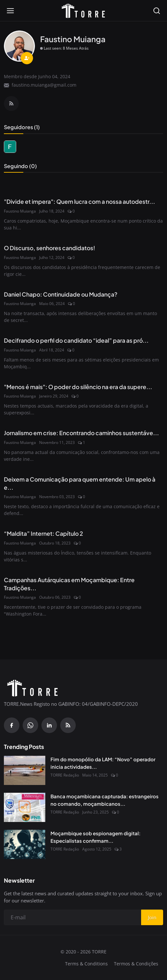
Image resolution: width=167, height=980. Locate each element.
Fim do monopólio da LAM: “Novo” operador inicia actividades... (103, 763)
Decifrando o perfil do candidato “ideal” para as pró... (76, 340)
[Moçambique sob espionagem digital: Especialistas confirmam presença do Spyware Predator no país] (25, 844)
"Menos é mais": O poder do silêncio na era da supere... (78, 387)
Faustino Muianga (20, 211)
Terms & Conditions (86, 964)
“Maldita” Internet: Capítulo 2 (44, 533)
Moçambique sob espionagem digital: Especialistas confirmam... (95, 837)
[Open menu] (10, 11)
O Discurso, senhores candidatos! (50, 248)
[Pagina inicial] (83, 11)
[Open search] (157, 11)
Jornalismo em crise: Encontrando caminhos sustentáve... (81, 433)
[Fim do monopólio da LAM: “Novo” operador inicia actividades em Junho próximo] (25, 770)
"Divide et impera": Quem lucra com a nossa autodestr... (79, 202)
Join (152, 917)
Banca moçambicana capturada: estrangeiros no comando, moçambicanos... (105, 800)
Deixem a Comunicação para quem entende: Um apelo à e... (80, 483)
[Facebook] (12, 725)
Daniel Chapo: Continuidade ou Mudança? (61, 294)
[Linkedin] (49, 725)
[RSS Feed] (11, 104)
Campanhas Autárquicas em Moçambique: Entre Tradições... (69, 584)
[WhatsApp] (30, 725)
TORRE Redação (65, 775)
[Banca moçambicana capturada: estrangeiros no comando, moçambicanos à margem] (25, 807)
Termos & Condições (136, 964)
